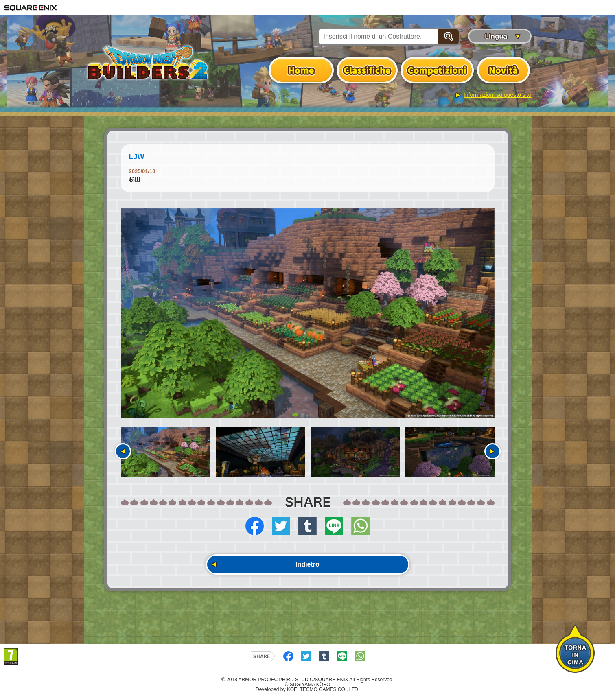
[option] (308, 313)
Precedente (123, 451)
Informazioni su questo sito (498, 95)
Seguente (492, 451)
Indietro (307, 564)
